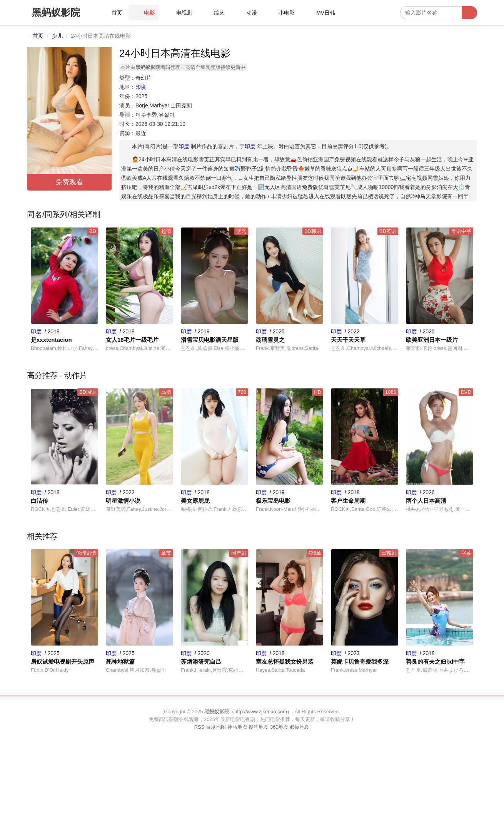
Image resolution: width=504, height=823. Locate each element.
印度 (141, 87)
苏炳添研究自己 (201, 662)
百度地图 (216, 727)
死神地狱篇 (120, 662)
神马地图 (237, 727)
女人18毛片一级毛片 (132, 340)
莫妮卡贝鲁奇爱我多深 (360, 662)
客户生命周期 (348, 501)
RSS (199, 727)
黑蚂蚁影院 (56, 12)
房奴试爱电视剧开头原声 (63, 662)
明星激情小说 (123, 501)
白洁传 (39, 501)
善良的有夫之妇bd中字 (435, 662)
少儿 (57, 36)
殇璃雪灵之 (270, 340)
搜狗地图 (259, 727)
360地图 (279, 727)
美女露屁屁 (195, 501)
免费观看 (69, 182)
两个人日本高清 (426, 501)
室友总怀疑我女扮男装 (285, 662)
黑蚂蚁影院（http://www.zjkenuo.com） (248, 712)
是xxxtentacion (51, 340)
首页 (38, 36)
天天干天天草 (348, 340)
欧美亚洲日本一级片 (432, 340)
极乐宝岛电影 (273, 501)
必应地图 (300, 727)
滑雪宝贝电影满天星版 (210, 340)
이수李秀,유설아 (155, 115)
